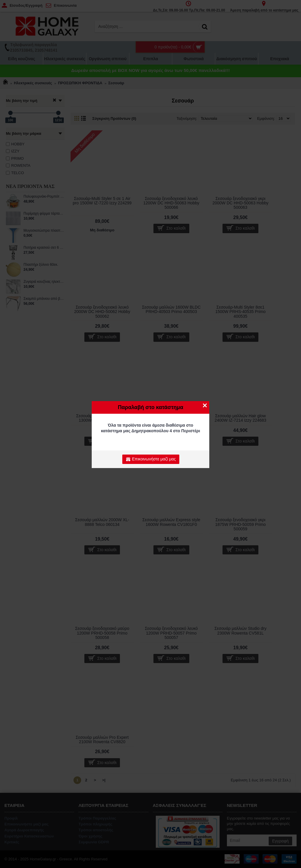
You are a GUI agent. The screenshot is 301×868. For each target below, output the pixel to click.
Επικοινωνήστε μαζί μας (151, 459)
